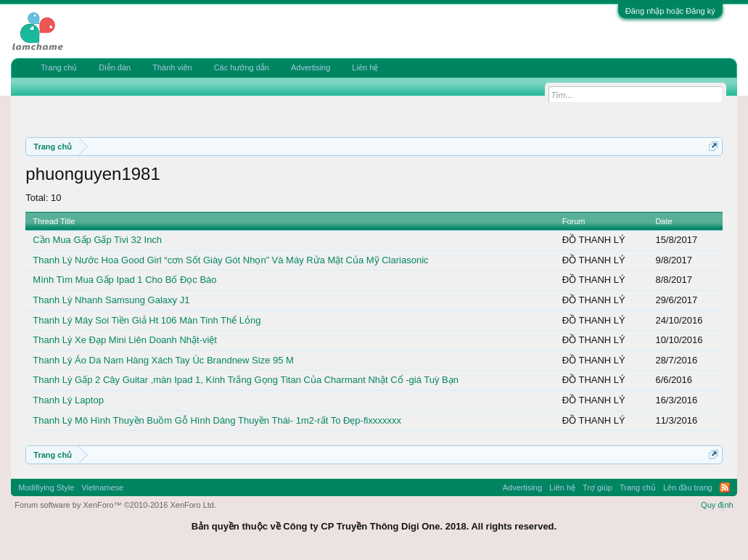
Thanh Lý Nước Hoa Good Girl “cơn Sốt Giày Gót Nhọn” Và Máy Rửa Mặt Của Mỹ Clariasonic (230, 260)
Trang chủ (59, 67)
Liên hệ (365, 67)
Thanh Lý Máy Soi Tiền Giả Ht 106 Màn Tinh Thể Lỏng (147, 320)
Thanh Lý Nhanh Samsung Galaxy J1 (111, 300)
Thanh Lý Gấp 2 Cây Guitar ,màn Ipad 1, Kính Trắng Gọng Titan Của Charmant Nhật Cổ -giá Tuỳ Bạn (246, 380)
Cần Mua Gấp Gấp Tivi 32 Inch (97, 240)
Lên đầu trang (688, 487)
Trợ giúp (597, 487)
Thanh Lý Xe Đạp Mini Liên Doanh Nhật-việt (125, 340)
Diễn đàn (115, 67)
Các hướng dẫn (242, 67)
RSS (725, 487)
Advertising (311, 67)
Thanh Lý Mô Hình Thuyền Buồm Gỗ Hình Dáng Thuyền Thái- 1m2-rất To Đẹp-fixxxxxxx (217, 420)
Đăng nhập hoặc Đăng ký (670, 11)
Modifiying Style (46, 487)
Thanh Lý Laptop (68, 400)
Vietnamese (102, 487)
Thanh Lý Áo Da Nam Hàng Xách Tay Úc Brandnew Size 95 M (163, 360)
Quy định (717, 505)
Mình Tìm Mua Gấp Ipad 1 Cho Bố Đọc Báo (124, 280)
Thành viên (172, 67)
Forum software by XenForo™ (115, 505)
